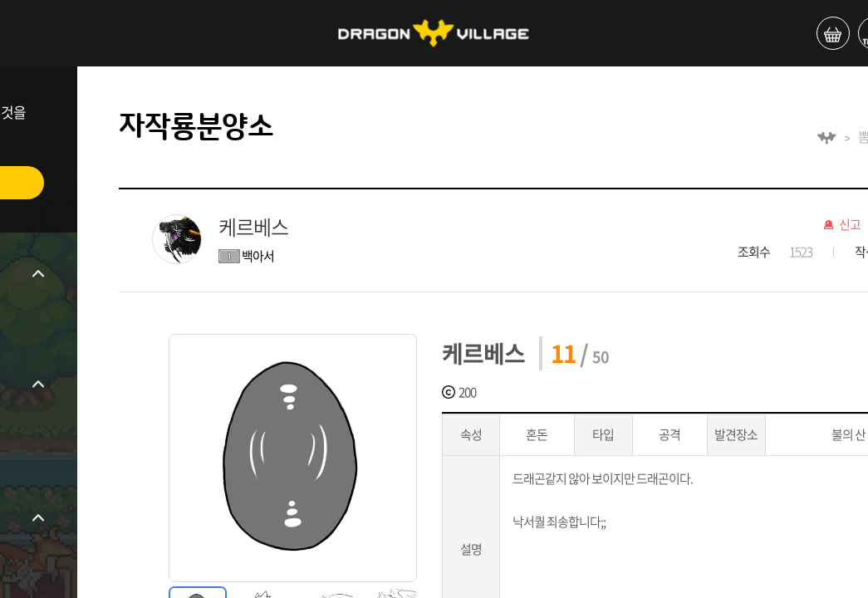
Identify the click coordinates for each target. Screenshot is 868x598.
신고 (850, 225)
